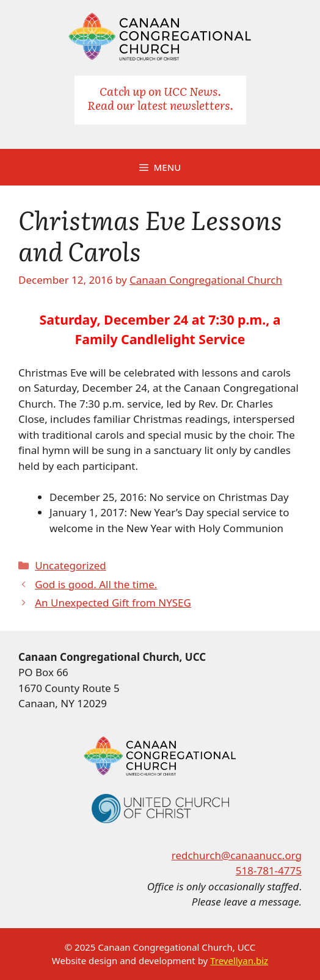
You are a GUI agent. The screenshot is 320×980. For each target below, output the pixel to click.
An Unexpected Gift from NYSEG (113, 603)
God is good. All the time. (96, 584)
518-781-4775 (269, 870)
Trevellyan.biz (239, 960)
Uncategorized (71, 565)
